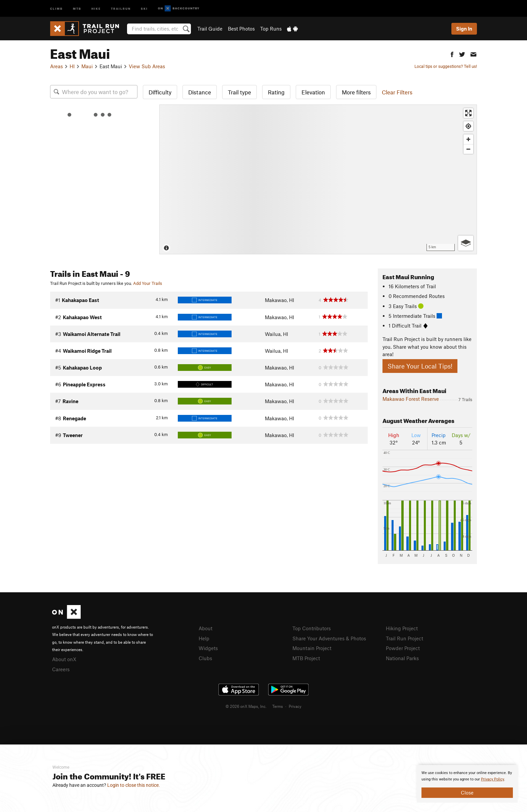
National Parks (402, 658)
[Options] (466, 243)
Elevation (313, 92)
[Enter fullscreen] (468, 113)
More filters (356, 92)
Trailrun (121, 8)
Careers (61, 669)
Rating (276, 92)
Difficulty (160, 92)
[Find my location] (468, 126)
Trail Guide (210, 29)
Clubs (205, 658)
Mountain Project (312, 648)
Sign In (464, 29)
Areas (56, 66)
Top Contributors (312, 628)
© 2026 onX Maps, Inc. (246, 706)
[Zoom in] (468, 139)
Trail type (239, 92)
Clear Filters (397, 92)
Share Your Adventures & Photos (329, 638)
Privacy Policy (493, 779)
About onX (64, 659)
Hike (96, 8)
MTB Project (306, 658)
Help (204, 638)
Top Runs (271, 29)
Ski (144, 8)
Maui (87, 66)
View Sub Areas (147, 66)
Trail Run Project (404, 638)
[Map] (318, 179)
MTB (77, 8)
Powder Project (403, 648)
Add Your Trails (148, 283)
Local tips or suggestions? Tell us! (446, 66)
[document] (467, 784)
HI (72, 66)
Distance (200, 92)
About (206, 628)
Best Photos (241, 29)
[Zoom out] (468, 149)
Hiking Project (402, 628)
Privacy (295, 706)
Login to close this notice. (134, 785)
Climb (56, 8)
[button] (452, 54)
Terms (278, 706)
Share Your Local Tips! (420, 366)
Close (467, 793)
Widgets (208, 648)
